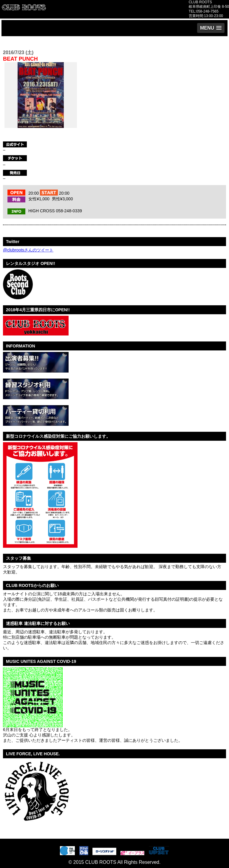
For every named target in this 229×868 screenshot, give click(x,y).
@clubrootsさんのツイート (28, 250)
